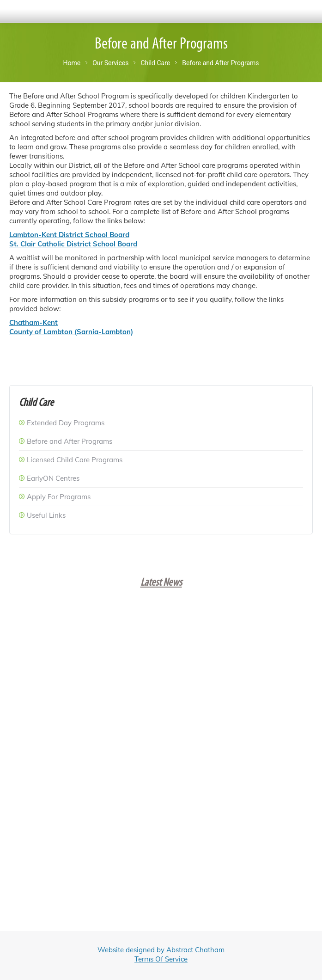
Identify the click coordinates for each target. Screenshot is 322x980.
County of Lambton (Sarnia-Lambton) (71, 332)
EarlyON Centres (53, 478)
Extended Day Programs (66, 423)
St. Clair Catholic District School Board (73, 244)
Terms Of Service (161, 959)
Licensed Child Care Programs (75, 460)
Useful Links (46, 515)
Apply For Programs (59, 497)
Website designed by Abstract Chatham (161, 950)
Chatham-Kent (33, 322)
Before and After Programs (70, 441)
